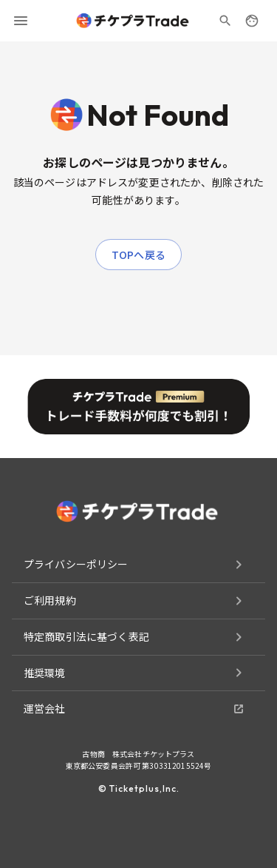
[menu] (21, 21)
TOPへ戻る (138, 255)
